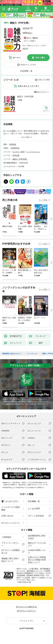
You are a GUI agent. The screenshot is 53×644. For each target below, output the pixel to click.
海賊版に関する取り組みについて (10, 560)
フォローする (31, 28)
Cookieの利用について (37, 551)
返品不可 (25, 48)
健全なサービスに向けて (37, 544)
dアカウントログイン (11, 523)
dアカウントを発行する (27, 607)
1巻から (37, 92)
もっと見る (43, 200)
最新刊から (45, 92)
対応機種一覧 (34, 501)
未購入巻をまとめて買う (29, 86)
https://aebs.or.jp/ (25, 582)
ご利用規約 (6, 537)
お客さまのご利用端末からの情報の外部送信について (37, 560)
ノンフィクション (33, 152)
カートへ (17, 58)
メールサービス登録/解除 (11, 508)
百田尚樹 (26, 28)
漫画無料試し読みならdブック (12, 354)
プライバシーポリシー (10, 544)
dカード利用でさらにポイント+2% (34, 46)
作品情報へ (25, 71)
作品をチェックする (28, 65)
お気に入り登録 (44, 80)
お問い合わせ (7, 516)
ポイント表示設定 (36, 516)
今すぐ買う (40, 58)
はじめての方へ (10, 501)
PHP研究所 (15, 148)
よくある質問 (34, 509)
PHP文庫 (16, 155)
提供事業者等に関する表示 (37, 537)
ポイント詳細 (29, 41)
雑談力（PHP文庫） (26, 97)
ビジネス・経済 (19, 152)
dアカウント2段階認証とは (10, 551)
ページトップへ (27, 621)
